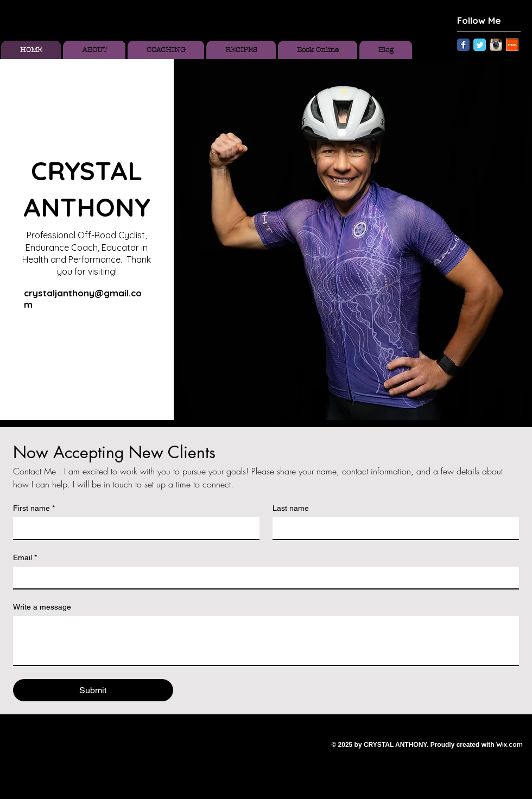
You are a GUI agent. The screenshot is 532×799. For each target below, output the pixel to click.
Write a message (42, 607)
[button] (353, 240)
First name (34, 508)
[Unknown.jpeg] (512, 45)
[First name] (133, 528)
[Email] (263, 578)
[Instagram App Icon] (496, 45)
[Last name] (392, 528)
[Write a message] (266, 641)
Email (25, 558)
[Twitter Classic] (480, 45)
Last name (291, 508)
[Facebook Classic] (463, 45)
